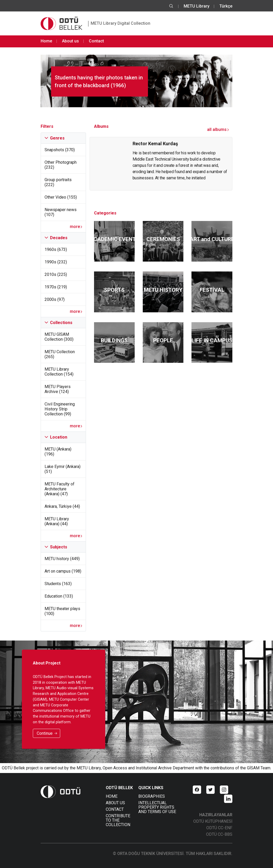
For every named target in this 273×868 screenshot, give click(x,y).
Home (46, 41)
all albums (218, 129)
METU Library (197, 6)
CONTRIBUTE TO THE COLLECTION (118, 820)
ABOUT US (115, 803)
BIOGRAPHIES (152, 796)
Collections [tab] (58, 323)
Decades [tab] (56, 238)
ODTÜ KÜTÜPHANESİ (213, 821)
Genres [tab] (55, 138)
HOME (112, 796)
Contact (96, 41)
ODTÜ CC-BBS (219, 834)
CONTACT (115, 809)
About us (70, 41)
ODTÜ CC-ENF (219, 828)
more (76, 227)
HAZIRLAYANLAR (216, 815)
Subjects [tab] (56, 547)
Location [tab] (56, 437)
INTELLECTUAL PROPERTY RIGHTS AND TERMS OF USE (157, 807)
